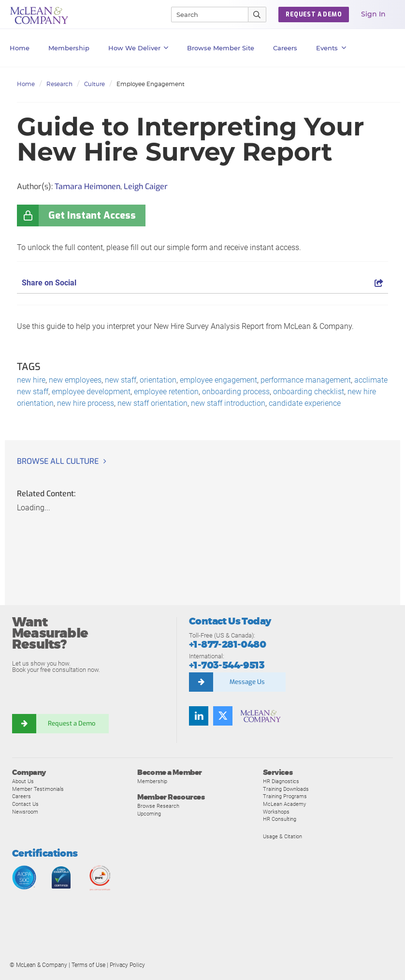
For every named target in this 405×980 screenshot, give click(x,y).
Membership (69, 48)
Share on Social (202, 283)
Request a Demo (72, 723)
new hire (31, 380)
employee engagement (218, 380)
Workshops (276, 812)
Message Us (247, 682)
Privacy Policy (127, 965)
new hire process (86, 403)
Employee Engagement (151, 84)
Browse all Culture (58, 461)
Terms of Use (88, 965)
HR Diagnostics (281, 781)
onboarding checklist (309, 392)
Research (59, 84)
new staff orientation (152, 403)
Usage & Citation (282, 836)
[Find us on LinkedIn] (199, 716)
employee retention (166, 392)
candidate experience (305, 403)
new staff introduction (228, 403)
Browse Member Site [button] (221, 48)
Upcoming (149, 814)
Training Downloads (286, 789)
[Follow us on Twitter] (223, 716)
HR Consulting (280, 819)
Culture (94, 84)
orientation (158, 380)
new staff (121, 380)
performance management (306, 380)
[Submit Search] (257, 15)
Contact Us (25, 804)
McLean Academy (284, 804)
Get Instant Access (92, 215)
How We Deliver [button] (138, 48)
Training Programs (285, 796)
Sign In (373, 14)
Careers (22, 796)
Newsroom (25, 812)
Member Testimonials (38, 789)
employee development (91, 392)
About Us (23, 781)
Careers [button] (285, 48)
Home (20, 48)
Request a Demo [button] (314, 15)
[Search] (205, 15)
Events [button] (331, 48)
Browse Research (158, 806)
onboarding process (236, 392)
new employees (75, 380)
